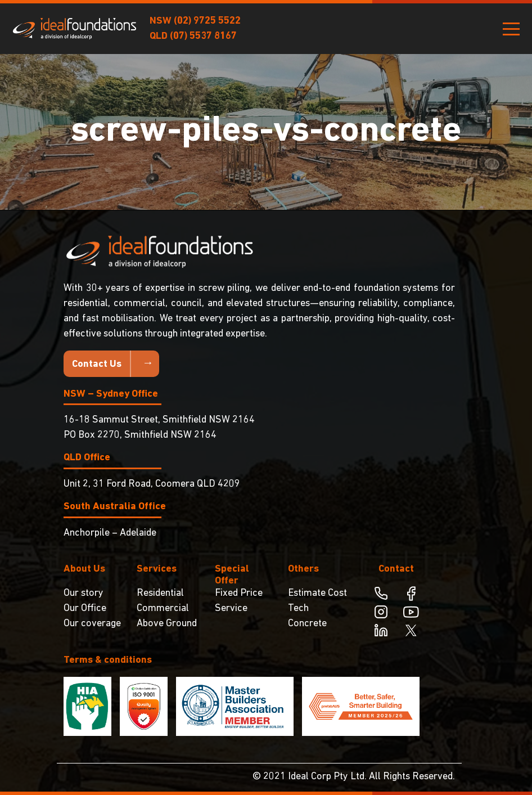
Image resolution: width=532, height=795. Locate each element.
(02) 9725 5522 (207, 21)
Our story (84, 593)
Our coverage (92, 624)
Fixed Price (239, 593)
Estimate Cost (317, 593)
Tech (298, 608)
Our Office (85, 608)
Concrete (307, 624)
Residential (160, 593)
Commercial (163, 608)
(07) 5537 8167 (203, 36)
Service (231, 608)
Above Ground (167, 624)
